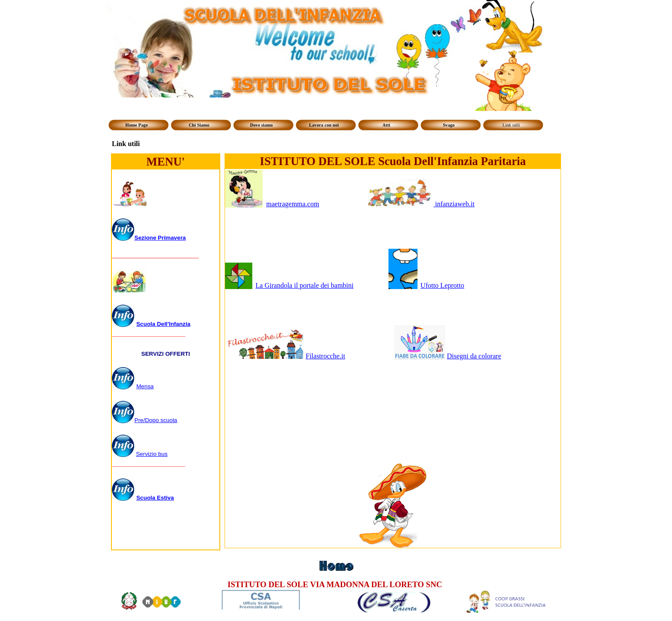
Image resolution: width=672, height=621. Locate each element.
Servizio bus (152, 454)
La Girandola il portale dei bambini (304, 285)
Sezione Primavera (160, 238)
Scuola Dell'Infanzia (163, 324)
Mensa (145, 386)
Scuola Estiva (155, 498)
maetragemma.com (293, 204)
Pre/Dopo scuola (156, 420)
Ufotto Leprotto (442, 285)
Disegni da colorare (474, 356)
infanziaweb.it (454, 204)
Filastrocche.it (325, 356)
